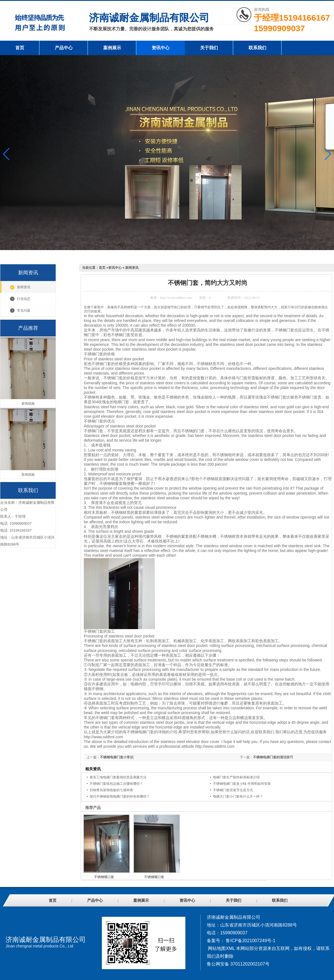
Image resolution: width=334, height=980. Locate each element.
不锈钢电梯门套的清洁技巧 (273, 757)
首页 (20, 48)
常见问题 (24, 311)
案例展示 (112, 48)
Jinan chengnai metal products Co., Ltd (39, 946)
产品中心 (64, 48)
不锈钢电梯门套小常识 (117, 757)
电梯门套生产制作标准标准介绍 (236, 777)
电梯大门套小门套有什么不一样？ (238, 796)
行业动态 (24, 299)
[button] (327, 154)
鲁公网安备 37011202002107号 (238, 964)
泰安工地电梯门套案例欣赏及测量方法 (118, 777)
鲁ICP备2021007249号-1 (250, 941)
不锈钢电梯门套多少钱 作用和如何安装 (242, 784)
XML (230, 948)
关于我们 (209, 48)
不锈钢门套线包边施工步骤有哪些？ (116, 784)
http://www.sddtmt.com (103, 737)
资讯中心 (161, 48)
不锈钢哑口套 (104, 877)
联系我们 (257, 48)
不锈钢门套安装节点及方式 (233, 790)
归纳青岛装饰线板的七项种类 (111, 790)
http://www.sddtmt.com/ (176, 298)
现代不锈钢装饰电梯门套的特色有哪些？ (120, 796)
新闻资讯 (24, 287)
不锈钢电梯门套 (140, 732)
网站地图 (217, 948)
